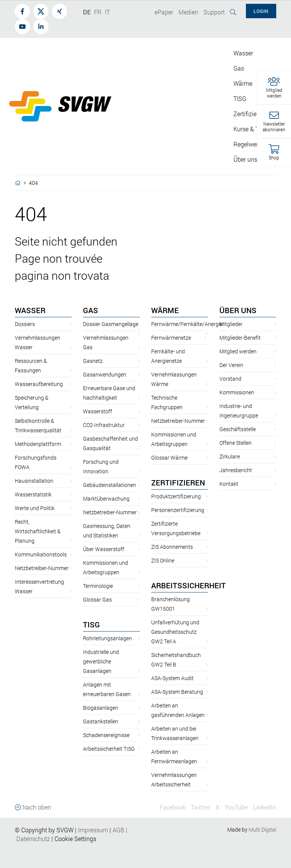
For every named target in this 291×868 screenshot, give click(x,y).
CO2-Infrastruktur (104, 425)
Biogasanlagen (101, 708)
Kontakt (229, 484)
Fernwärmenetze (171, 338)
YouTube (236, 807)
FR (98, 12)
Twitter (201, 807)
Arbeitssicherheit (189, 585)
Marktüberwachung (106, 499)
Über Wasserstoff (104, 549)
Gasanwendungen (105, 374)
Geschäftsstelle (238, 429)
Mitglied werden (238, 351)
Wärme (165, 310)
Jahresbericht (236, 470)
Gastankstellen (101, 721)
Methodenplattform (38, 444)
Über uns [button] (245, 159)
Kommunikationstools (41, 554)
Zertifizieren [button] (249, 114)
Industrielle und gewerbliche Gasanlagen (101, 661)
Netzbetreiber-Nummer (42, 568)
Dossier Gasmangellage (111, 324)
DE (87, 12)
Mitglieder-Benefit (240, 338)
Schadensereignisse (106, 735)
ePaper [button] (164, 12)
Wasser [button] (243, 53)
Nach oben (33, 807)
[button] (274, 88)
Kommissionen (237, 392)
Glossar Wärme (169, 458)
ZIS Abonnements (172, 547)
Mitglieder (231, 324)
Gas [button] (239, 68)
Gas (91, 310)
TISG (92, 624)
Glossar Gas (97, 599)
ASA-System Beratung (177, 692)
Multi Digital (262, 829)
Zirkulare (230, 456)
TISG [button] (240, 98)
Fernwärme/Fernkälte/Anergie (187, 324)
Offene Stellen (235, 443)
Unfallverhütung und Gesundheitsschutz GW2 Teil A (175, 632)
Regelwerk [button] (247, 144)
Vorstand (230, 379)
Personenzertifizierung (178, 510)
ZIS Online (163, 560)
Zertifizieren (178, 482)
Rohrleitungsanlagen (107, 638)
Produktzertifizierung (176, 496)
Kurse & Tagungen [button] (258, 129)
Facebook (173, 807)
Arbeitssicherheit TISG (109, 749)
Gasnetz (93, 361)
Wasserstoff (98, 411)
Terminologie (98, 586)
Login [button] (261, 11)
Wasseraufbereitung (39, 384)
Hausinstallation (34, 481)
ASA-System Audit (172, 678)
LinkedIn (265, 807)
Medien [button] (188, 12)
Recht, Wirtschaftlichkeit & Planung (38, 531)
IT (107, 12)
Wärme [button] (243, 83)
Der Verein (231, 365)
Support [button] (214, 12)
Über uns (238, 310)
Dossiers (25, 324)
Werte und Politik (35, 508)
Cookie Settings (75, 839)
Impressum (93, 830)
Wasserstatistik (33, 494)
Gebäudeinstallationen (110, 485)
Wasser (30, 310)
